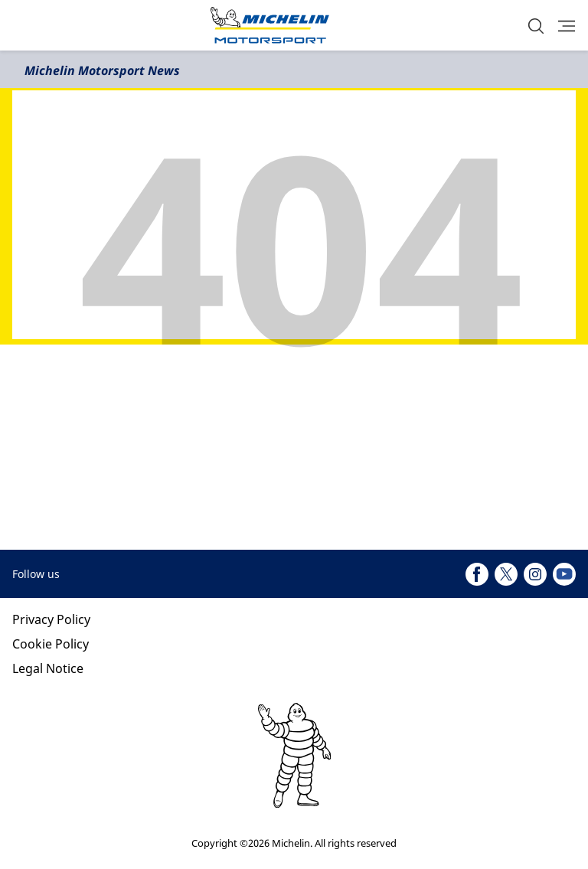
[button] (536, 26)
